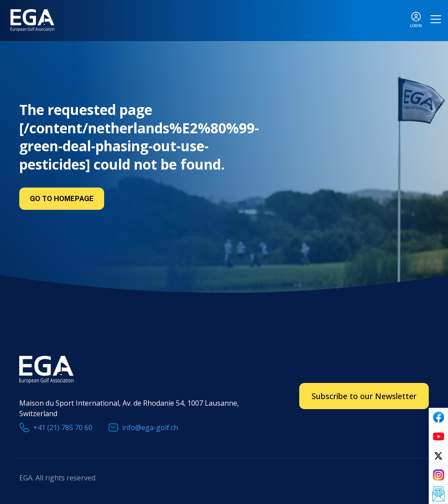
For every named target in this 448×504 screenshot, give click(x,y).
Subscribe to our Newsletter (364, 396)
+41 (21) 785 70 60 (63, 428)
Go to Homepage (62, 199)
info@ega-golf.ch (150, 428)
